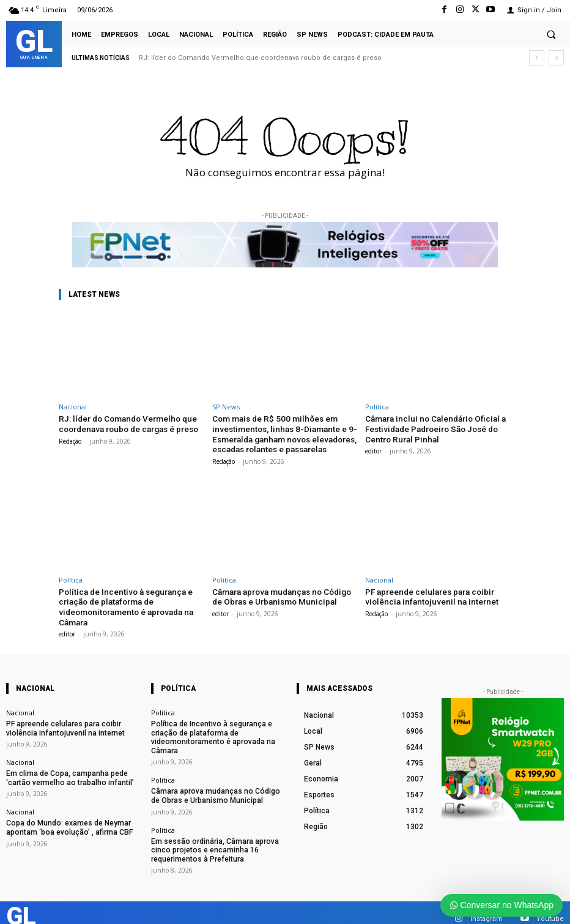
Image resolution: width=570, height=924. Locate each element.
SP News (226, 407)
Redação (70, 440)
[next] (556, 58)
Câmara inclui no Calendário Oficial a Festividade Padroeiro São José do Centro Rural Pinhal (431, 428)
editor (373, 449)
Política (377, 407)
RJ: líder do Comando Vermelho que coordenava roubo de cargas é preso (260, 58)
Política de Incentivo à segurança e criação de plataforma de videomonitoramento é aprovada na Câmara (123, 603)
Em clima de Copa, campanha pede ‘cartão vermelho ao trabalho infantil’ (64, 770)
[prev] (537, 58)
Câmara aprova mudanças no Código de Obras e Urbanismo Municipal (279, 594)
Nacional (73, 407)
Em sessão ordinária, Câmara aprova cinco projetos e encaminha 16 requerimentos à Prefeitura (208, 839)
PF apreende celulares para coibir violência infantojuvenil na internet (428, 594)
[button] (551, 34)
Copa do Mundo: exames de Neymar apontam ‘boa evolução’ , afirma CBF (63, 819)
